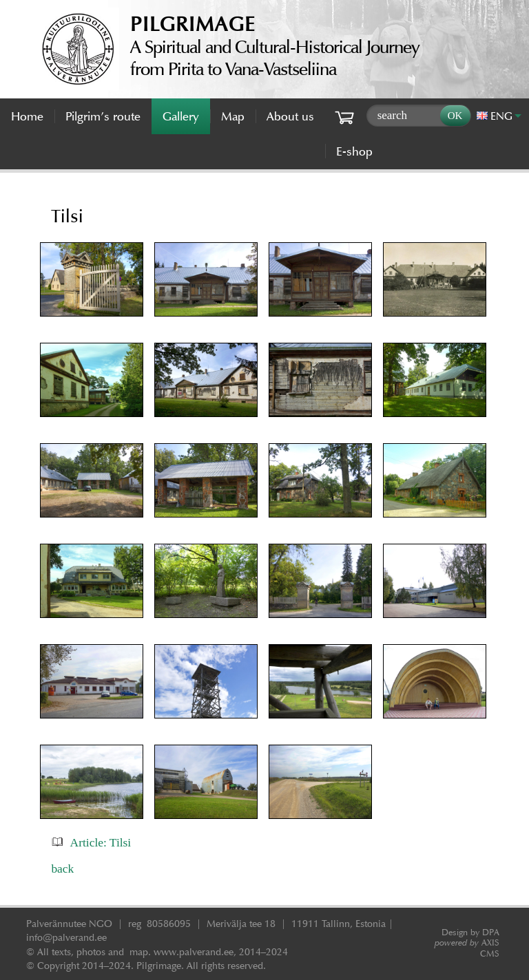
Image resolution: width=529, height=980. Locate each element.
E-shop (354, 151)
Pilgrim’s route (103, 116)
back (62, 869)
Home (27, 116)
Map (233, 116)
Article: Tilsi (101, 842)
